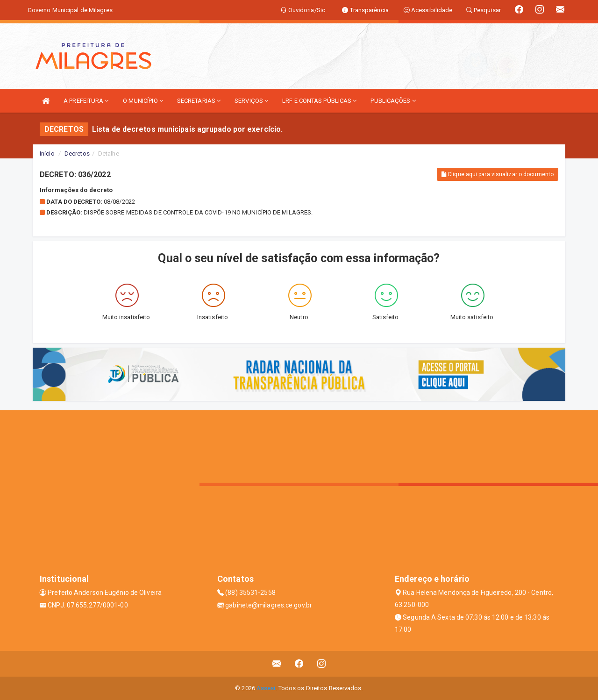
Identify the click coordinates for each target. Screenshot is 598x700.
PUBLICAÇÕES (393, 101)
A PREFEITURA (86, 101)
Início (47, 154)
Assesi (266, 688)
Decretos (77, 154)
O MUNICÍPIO (143, 101)
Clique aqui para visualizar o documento (498, 174)
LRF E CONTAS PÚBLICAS (319, 101)
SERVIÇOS (251, 101)
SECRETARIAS (199, 101)
